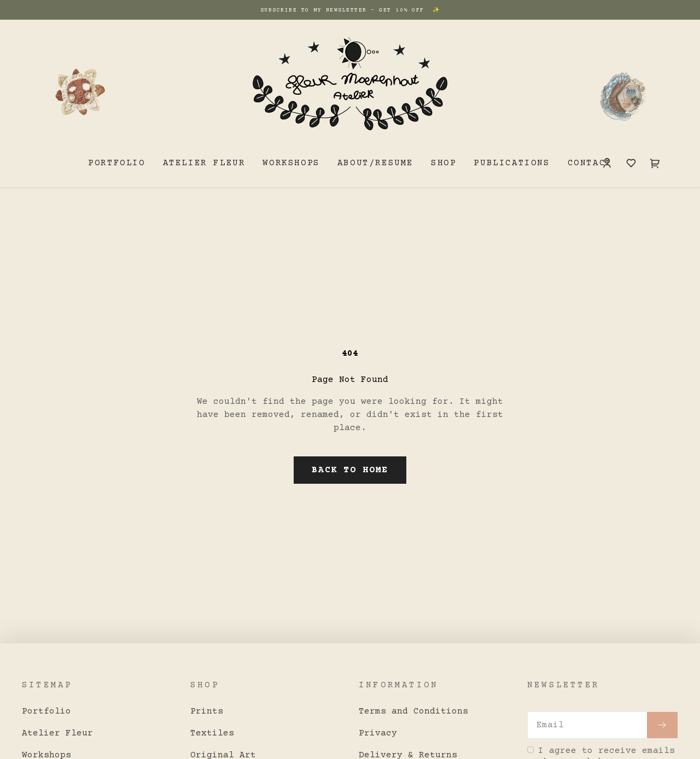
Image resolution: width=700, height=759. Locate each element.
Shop (444, 163)
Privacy (378, 733)
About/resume (375, 163)
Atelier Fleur (204, 163)
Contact (590, 163)
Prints (207, 711)
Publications (512, 163)
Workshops (291, 163)
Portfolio (116, 163)
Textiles (212, 733)
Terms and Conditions (413, 711)
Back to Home (350, 470)
